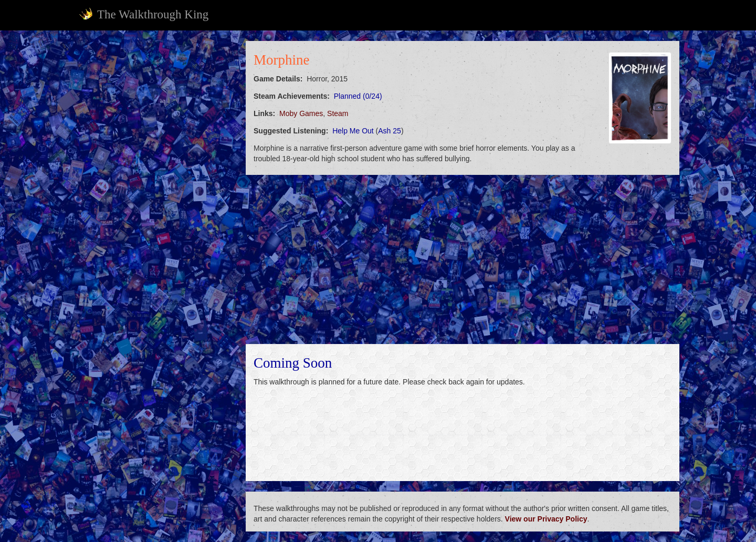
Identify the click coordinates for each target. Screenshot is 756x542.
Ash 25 (390, 131)
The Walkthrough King (144, 14)
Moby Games (301, 113)
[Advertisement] (155, 199)
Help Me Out (353, 131)
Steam (338, 113)
